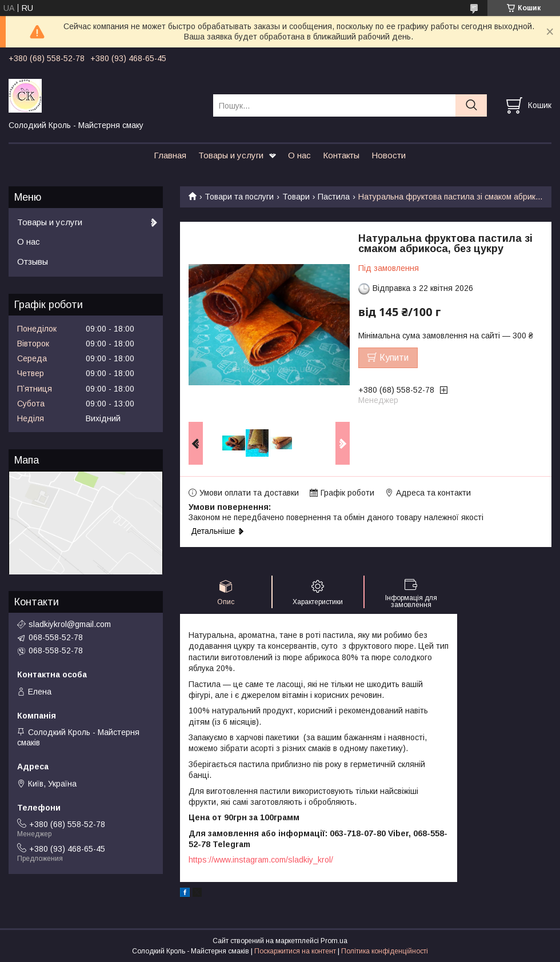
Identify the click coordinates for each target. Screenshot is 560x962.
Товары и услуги (231, 155)
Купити (394, 358)
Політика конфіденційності (385, 951)
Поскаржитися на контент (295, 951)
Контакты (341, 155)
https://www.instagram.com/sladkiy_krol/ (261, 860)
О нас (299, 155)
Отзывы (33, 262)
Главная (170, 155)
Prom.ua (334, 941)
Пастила (334, 197)
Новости (389, 155)
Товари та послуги (239, 197)
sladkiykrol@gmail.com (70, 624)
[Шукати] (471, 105)
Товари (296, 197)
